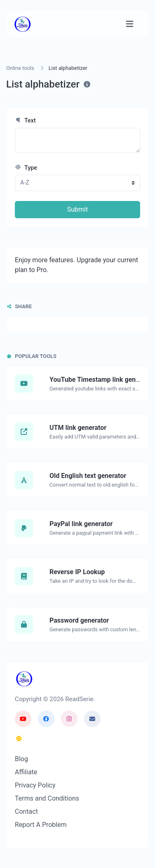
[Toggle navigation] (130, 24)
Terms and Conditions (47, 798)
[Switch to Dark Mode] (19, 739)
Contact (26, 811)
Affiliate (26, 772)
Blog (21, 759)
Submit (77, 209)
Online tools (20, 68)
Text (25, 121)
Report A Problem (41, 825)
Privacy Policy (35, 785)
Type (26, 168)
